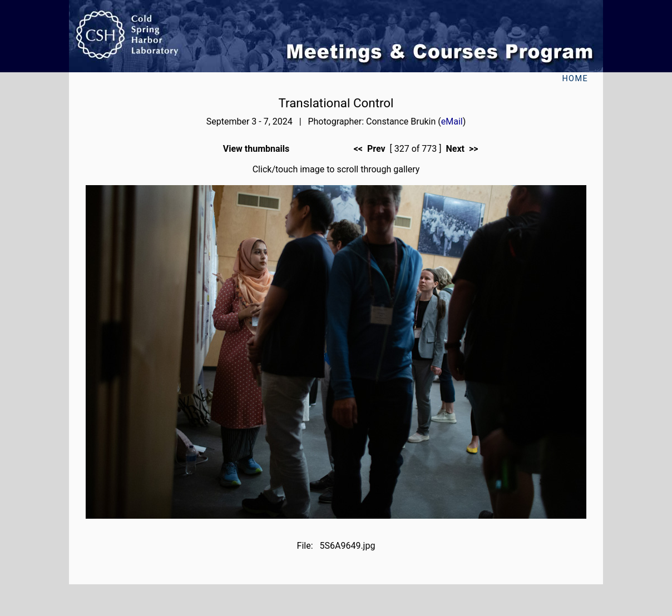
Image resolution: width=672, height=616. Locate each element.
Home (575, 79)
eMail (452, 121)
